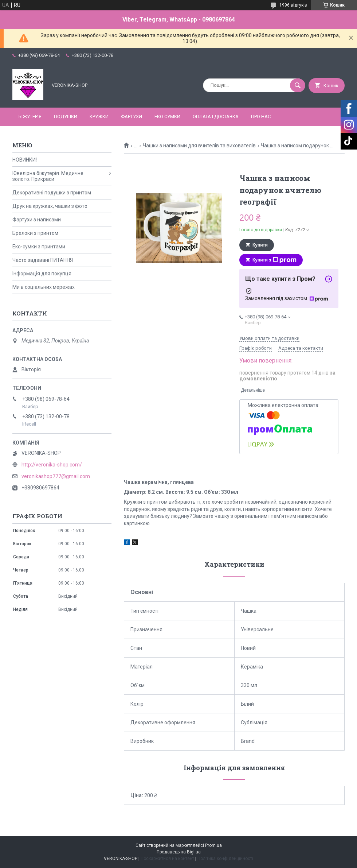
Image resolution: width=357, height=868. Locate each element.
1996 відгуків (293, 5)
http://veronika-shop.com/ (52, 465)
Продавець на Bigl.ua (179, 852)
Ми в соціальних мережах (44, 287)
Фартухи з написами (37, 220)
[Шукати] (298, 85)
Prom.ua (213, 845)
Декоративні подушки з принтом (52, 193)
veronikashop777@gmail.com (56, 476)
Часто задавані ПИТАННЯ (43, 260)
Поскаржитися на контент (167, 859)
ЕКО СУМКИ (167, 117)
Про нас (261, 117)
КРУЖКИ (99, 117)
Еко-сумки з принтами (39, 247)
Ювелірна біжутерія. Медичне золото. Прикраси (48, 176)
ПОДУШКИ (66, 117)
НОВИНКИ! (25, 160)
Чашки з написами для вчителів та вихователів (199, 146)
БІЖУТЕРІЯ (30, 117)
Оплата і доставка (216, 117)
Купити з (274, 260)
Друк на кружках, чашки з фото (50, 206)
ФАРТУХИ (132, 117)
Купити (260, 245)
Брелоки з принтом (35, 233)
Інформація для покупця (42, 274)
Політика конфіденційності (225, 859)
